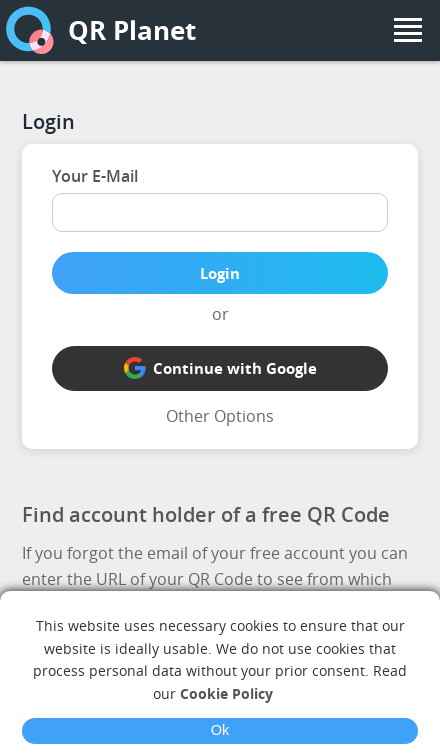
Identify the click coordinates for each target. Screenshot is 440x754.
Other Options (220, 416)
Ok (220, 730)
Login (220, 273)
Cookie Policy (226, 693)
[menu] (408, 30)
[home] (30, 30)
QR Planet (132, 30)
